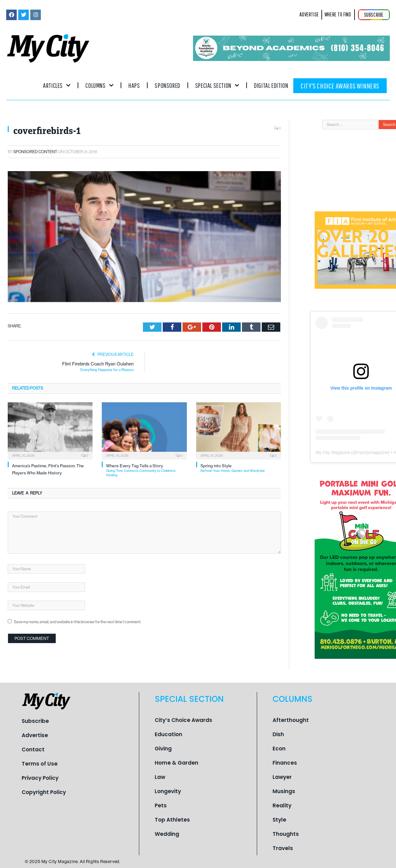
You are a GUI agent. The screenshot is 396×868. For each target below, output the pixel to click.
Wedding (167, 834)
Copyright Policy (44, 792)
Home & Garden (176, 763)
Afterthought (291, 720)
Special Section (217, 85)
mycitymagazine (372, 452)
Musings (284, 791)
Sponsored (167, 85)
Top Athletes (172, 820)
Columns (99, 85)
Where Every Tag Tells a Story (146, 470)
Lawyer (282, 777)
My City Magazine (333, 452)
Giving (163, 749)
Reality (282, 805)
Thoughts (286, 834)
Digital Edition (271, 85)
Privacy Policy (40, 778)
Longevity (168, 791)
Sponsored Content (35, 152)
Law (160, 777)
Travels (283, 848)
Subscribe (35, 721)
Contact (33, 749)
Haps (134, 85)
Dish (278, 734)
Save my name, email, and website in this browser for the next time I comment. (77, 622)
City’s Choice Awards (183, 720)
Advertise (35, 735)
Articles (57, 85)
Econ (279, 749)
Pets (161, 805)
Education (168, 734)
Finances (285, 763)
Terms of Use (40, 764)
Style (279, 820)
